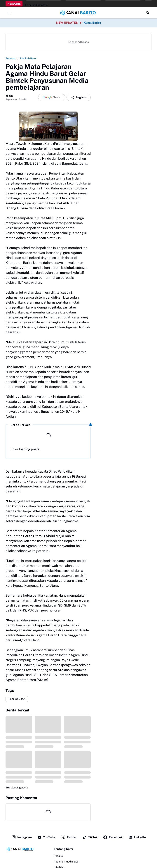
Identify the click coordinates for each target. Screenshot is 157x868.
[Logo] (20, 849)
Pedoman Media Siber (67, 862)
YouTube (46, 837)
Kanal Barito (92, 23)
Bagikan (79, 97)
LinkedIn (137, 837)
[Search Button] (148, 13)
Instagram (22, 837)
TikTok (90, 837)
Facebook (113, 837)
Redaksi (59, 856)
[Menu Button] (9, 13)
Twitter (69, 837)
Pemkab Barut (17, 699)
